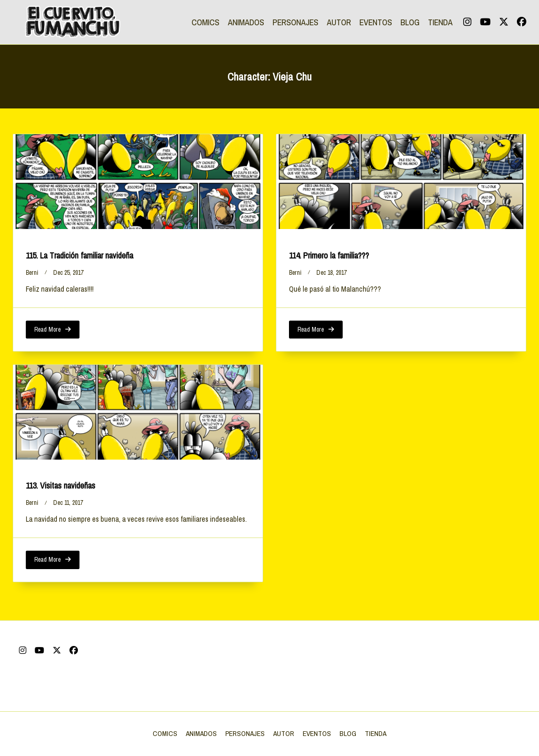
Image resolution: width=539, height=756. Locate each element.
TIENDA (440, 22)
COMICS (206, 22)
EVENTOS (376, 22)
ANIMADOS (246, 22)
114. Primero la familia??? (329, 255)
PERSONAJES (296, 22)
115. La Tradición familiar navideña (79, 255)
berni (32, 273)
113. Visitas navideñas (61, 485)
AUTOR (339, 22)
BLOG (410, 22)
